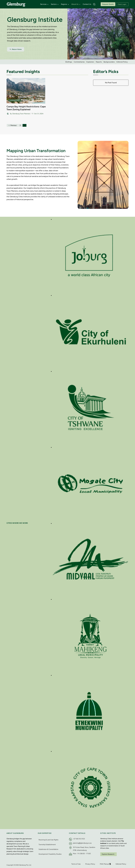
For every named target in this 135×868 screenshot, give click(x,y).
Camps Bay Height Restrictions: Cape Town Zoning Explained (24, 107)
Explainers (90, 62)
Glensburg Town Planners (21, 113)
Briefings (69, 62)
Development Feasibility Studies (50, 853)
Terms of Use (76, 863)
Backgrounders (109, 62)
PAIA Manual (105, 863)
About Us (75, 4)
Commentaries (79, 62)
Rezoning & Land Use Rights (48, 839)
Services (43, 4)
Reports (99, 62)
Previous (12, 125)
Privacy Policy (90, 863)
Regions (64, 4)
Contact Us (87, 4)
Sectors (54, 4)
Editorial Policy (122, 62)
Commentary (15, 100)
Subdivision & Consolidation (48, 849)
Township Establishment (47, 844)
